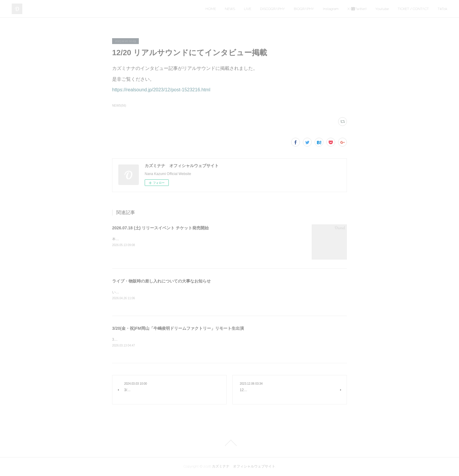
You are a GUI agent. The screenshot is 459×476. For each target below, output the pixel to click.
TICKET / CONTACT (413, 9)
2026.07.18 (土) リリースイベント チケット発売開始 (160, 228)
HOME (211, 9)
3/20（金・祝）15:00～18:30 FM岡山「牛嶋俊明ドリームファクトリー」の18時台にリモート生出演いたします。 (203, 340)
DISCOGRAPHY (272, 9)
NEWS (230, 9)
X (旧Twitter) (357, 9)
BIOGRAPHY (304, 9)
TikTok (442, 9)
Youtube (382, 9)
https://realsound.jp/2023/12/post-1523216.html (161, 90)
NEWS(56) (119, 106)
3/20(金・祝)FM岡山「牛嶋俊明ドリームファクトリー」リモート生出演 (178, 329)
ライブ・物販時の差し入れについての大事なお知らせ (161, 281)
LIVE (248, 9)
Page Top (230, 443)
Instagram (331, 9)
